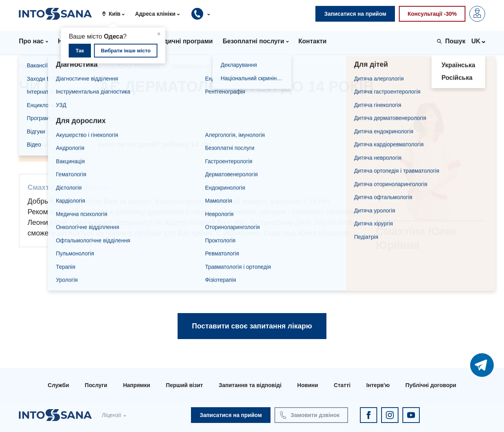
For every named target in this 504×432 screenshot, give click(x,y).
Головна (32, 66)
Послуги (96, 385)
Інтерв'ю (378, 385)
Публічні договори (431, 385)
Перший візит (184, 385)
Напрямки (136, 385)
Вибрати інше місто (126, 51)
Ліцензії (111, 415)
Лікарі (66, 66)
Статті (342, 385)
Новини (308, 385)
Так (80, 51)
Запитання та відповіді (250, 385)
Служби (58, 385)
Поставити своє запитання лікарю (252, 326)
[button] (116, 14)
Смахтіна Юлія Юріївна (123, 66)
